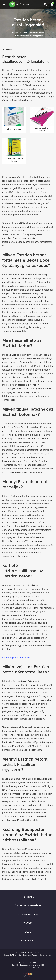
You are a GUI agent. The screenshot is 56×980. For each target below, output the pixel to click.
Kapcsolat (28, 941)
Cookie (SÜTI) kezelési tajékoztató (17, 955)
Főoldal (15, 33)
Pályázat (28, 923)
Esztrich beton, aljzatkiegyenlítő (30, 36)
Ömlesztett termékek (28, 906)
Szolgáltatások (28, 914)
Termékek (28, 897)
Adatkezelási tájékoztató (42, 955)
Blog (28, 932)
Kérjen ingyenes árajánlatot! (17, 658)
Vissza (7, 49)
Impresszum (28, 958)
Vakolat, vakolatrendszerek (33, 33)
